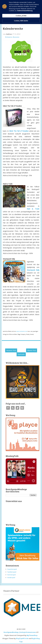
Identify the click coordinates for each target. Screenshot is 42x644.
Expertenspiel (12, 569)
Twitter (17, 408)
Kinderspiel (11, 577)
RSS (13, 408)
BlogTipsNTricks (22, 638)
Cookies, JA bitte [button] (21, 16)
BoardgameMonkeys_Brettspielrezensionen (20, 632)
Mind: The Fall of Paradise (19, 131)
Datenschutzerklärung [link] (25, 11)
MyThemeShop (32, 635)
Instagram (22, 408)
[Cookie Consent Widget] (21, 12)
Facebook (8, 408)
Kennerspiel (12, 575)
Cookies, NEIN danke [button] (21, 21)
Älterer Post (32, 350)
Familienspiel (12, 572)
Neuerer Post (11, 350)
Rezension (16, 37)
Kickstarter (9, 37)
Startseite (21, 354)
